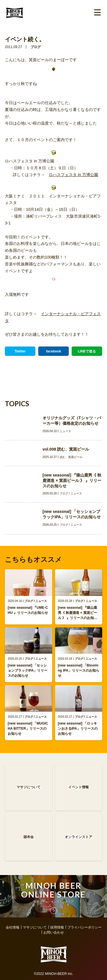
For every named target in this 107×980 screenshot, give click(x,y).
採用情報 (57, 927)
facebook (53, 351)
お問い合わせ (54, 932)
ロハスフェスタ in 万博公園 (73, 175)
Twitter (20, 351)
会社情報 (13, 927)
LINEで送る (87, 351)
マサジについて (35, 927)
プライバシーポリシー (84, 927)
